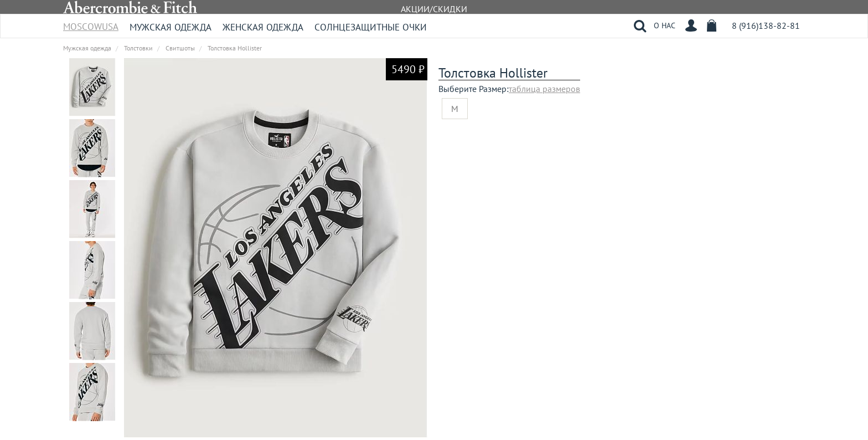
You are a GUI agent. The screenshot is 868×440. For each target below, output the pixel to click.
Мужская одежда (170, 27)
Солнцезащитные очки (371, 27)
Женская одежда (263, 27)
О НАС (665, 25)
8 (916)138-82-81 (766, 25)
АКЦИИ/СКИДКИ (434, 9)
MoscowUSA (91, 23)
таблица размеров (544, 89)
